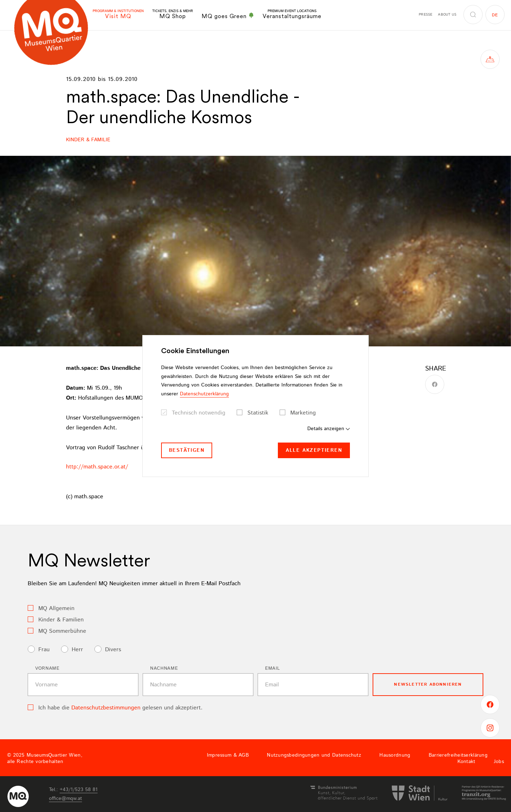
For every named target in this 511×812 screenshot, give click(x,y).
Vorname (47, 668)
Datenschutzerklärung (204, 394)
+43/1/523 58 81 (79, 790)
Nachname (164, 668)
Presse (425, 15)
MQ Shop (173, 14)
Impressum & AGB (228, 755)
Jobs (499, 762)
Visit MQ (118, 14)
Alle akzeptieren (314, 450)
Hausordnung (395, 755)
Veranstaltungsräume (292, 14)
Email (272, 668)
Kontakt (466, 762)
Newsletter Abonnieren (428, 684)
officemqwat (65, 799)
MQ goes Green (228, 16)
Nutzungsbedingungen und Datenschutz (314, 755)
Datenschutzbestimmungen (106, 708)
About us (447, 15)
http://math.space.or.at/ (97, 467)
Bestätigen (187, 450)
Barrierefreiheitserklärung (458, 755)
